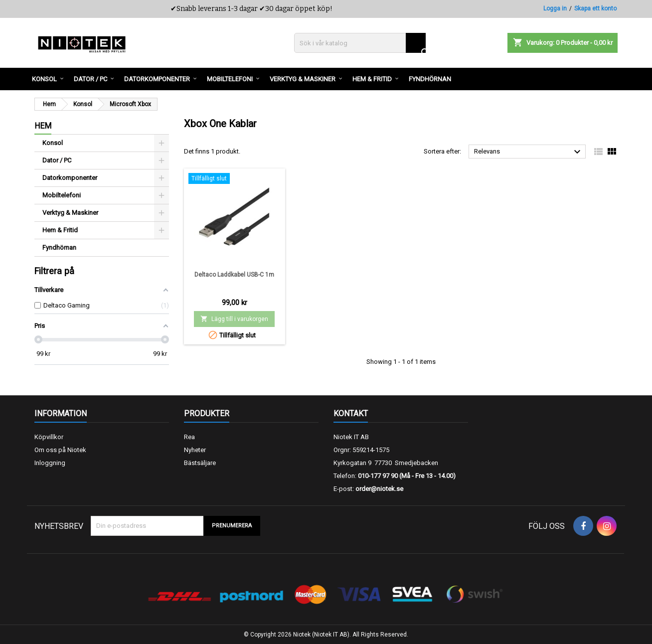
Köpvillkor (49, 437)
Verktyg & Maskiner (70, 213)
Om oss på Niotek (60, 450)
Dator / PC (57, 160)
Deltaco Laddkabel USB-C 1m (234, 275)
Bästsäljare (200, 463)
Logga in (555, 8)
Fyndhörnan (59, 247)
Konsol (53, 143)
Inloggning (50, 463)
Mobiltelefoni (62, 195)
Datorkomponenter (70, 178)
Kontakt (351, 413)
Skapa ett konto (595, 8)
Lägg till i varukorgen (234, 319)
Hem (43, 126)
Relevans (529, 152)
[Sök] (360, 43)
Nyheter (195, 450)
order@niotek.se (379, 489)
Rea (189, 437)
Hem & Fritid (60, 230)
